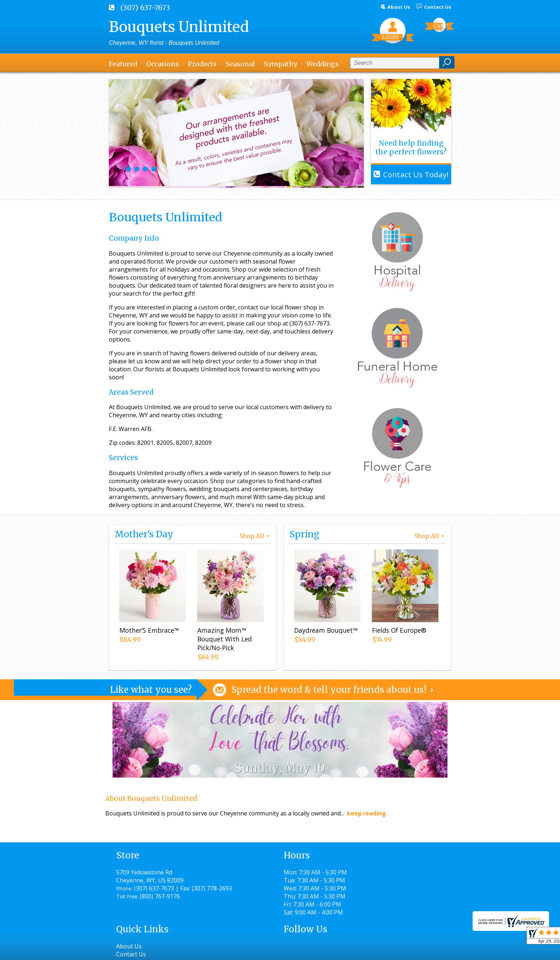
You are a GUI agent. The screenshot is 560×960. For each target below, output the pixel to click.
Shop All (255, 536)
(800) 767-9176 (160, 904)
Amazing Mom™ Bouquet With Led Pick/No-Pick (224, 640)
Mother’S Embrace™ (148, 632)
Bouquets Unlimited (179, 27)
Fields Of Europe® (398, 632)
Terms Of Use (271, 951)
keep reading (366, 813)
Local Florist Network (376, 951)
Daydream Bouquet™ (325, 632)
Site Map (426, 951)
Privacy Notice (319, 951)
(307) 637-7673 (145, 8)
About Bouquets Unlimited (151, 799)
